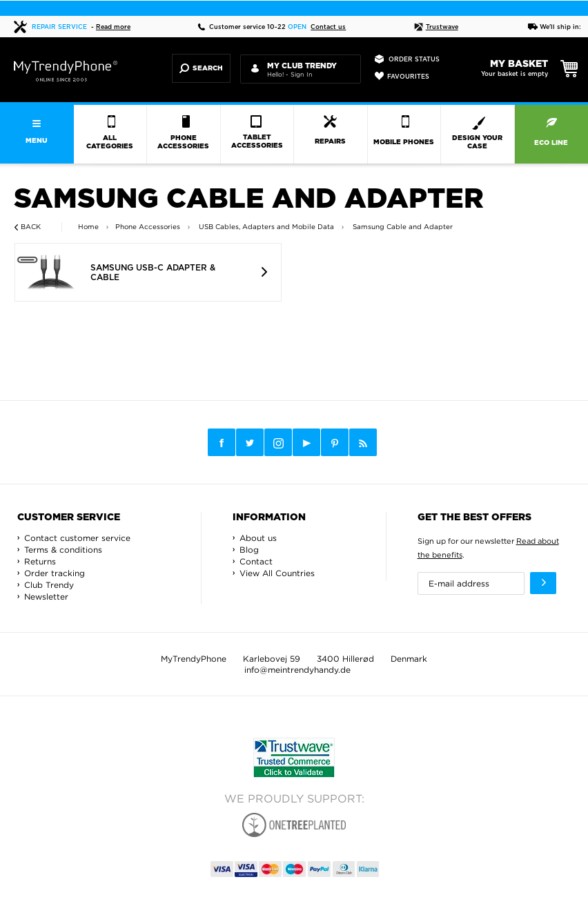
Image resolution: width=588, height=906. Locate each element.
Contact (256, 561)
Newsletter (46, 597)
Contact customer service (77, 538)
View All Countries (277, 573)
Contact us (328, 27)
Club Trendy (49, 585)
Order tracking (55, 573)
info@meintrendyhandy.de (297, 670)
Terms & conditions (63, 550)
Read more (113, 27)
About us (258, 538)
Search (201, 68)
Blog (249, 550)
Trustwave (436, 27)
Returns (40, 561)
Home (88, 227)
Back (31, 227)
